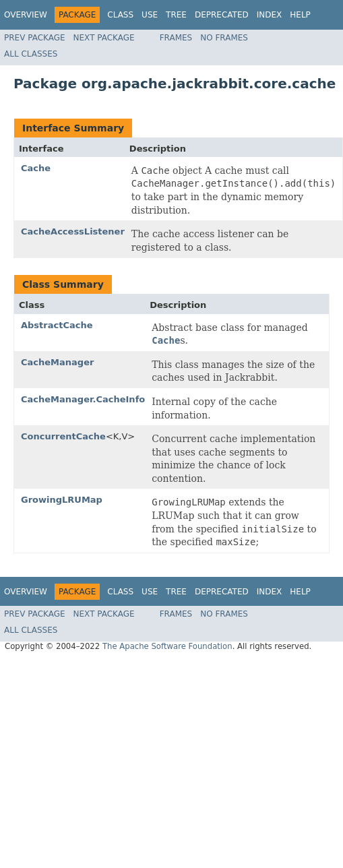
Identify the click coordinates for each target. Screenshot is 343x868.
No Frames (224, 38)
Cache (36, 168)
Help (300, 15)
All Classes (31, 54)
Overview (26, 15)
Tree (176, 15)
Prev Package (35, 38)
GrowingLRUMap (62, 500)
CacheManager (57, 362)
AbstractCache (57, 325)
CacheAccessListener (73, 231)
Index (270, 15)
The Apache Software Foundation (167, 646)
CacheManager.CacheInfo (83, 399)
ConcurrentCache (63, 436)
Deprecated (222, 15)
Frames (176, 38)
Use (150, 15)
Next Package (104, 38)
